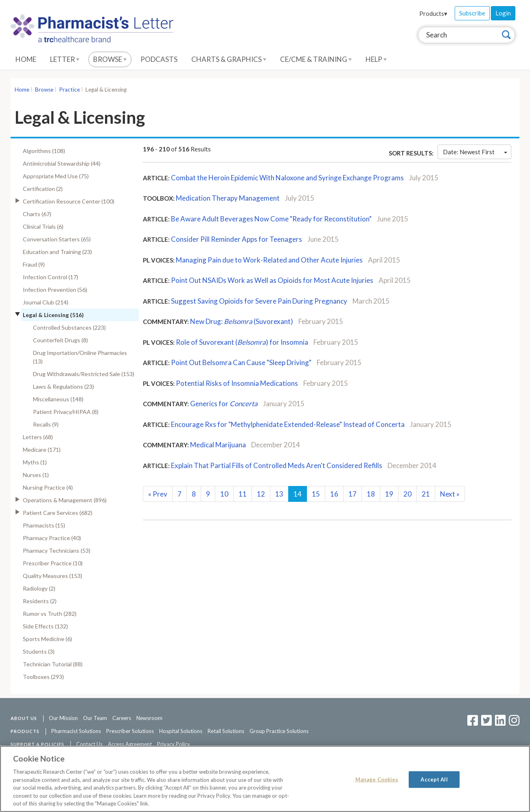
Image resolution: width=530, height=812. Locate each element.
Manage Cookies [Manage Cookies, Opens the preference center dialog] (377, 779)
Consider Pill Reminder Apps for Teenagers (237, 239)
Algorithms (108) (44, 151)
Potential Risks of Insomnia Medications (237, 383)
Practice (69, 90)
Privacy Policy (174, 744)
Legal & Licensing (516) (53, 315)
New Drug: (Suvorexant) (242, 321)
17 (353, 494)
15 (316, 494)
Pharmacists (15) (44, 525)
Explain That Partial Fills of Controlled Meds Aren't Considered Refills (277, 465)
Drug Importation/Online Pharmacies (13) (80, 357)
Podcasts (159, 59)
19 (389, 494)
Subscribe (472, 13)
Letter (65, 59)
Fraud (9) (34, 264)
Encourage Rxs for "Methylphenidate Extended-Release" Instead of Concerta (288, 424)
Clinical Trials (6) (43, 227)
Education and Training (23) (57, 252)
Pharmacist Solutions (76, 731)
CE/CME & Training (316, 59)
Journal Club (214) (46, 302)
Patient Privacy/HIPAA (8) (66, 412)
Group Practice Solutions (279, 731)
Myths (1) (35, 462)
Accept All (434, 779)
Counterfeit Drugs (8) (60, 340)
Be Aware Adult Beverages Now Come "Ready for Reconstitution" (271, 219)
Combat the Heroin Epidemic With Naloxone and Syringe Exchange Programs (287, 178)
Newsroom (149, 718)
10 (224, 494)
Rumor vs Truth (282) (50, 614)
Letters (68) (38, 437)
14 (298, 494)
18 (371, 494)
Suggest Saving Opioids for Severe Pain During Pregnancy (259, 301)
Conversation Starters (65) (57, 239)
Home (26, 59)
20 (407, 494)
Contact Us (89, 744)
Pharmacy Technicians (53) (57, 550)
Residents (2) (40, 601)
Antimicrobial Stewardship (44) (62, 163)
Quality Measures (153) (53, 576)
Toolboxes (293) (43, 677)
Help (376, 59)
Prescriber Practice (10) (53, 563)
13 (279, 494)
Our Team (95, 718)
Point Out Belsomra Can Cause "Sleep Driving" (241, 362)
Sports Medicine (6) (47, 639)
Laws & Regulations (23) (64, 386)
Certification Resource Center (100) (69, 201)
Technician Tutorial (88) (53, 664)
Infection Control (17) (50, 277)
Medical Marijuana (218, 445)
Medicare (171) (42, 450)
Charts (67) (37, 214)
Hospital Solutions (181, 731)
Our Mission (63, 718)
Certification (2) (43, 189)
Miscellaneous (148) (58, 399)
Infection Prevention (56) (55, 290)
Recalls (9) (46, 424)
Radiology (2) (39, 588)
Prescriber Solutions (130, 731)
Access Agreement (130, 744)
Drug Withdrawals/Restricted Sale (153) (84, 374)
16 (334, 494)
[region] (265, 779)
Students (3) (39, 651)
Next (450, 494)
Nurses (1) (36, 475)
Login (503, 13)
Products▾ (433, 13)
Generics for (224, 404)
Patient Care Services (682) (58, 513)
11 (243, 494)
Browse (110, 59)
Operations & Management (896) (65, 500)
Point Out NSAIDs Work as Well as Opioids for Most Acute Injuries (272, 280)
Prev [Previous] (158, 494)
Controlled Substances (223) (69, 327)
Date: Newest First (475, 152)
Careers (122, 718)
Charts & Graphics (229, 59)
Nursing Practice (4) (48, 487)
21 (426, 494)
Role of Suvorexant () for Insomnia (242, 342)
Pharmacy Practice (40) (52, 538)
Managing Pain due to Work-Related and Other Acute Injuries (269, 260)
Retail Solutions (226, 731)
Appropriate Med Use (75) (56, 176)
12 (261, 494)
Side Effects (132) (45, 626)
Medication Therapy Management (228, 198)
